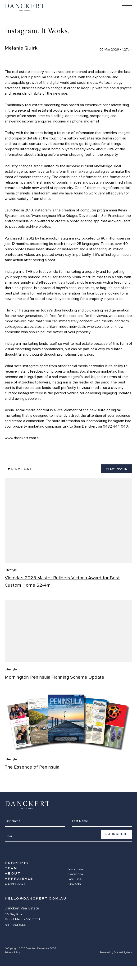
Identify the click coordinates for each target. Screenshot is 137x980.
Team (11, 868)
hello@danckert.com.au (36, 899)
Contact (16, 884)
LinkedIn (75, 884)
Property (17, 863)
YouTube (75, 879)
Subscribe (116, 834)
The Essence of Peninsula (32, 767)
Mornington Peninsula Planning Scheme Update (55, 677)
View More (117, 469)
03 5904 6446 (16, 925)
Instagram (76, 869)
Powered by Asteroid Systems (116, 953)
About (13, 874)
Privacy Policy (12, 953)
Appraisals (19, 879)
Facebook (76, 874)
